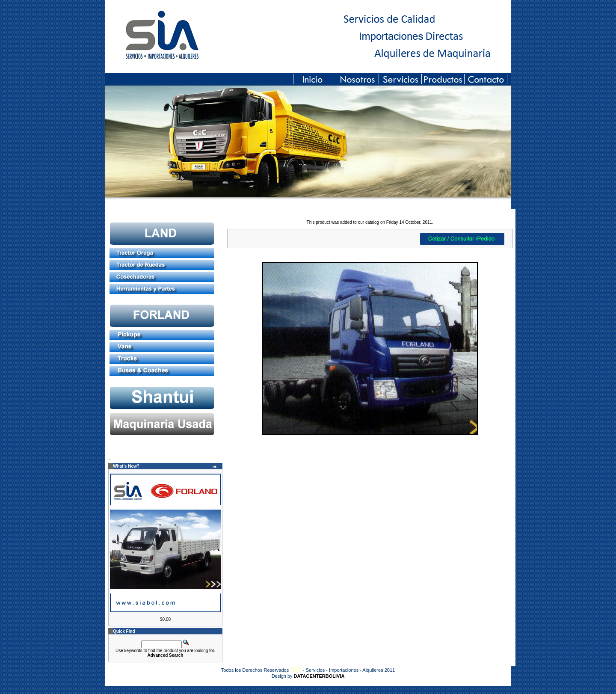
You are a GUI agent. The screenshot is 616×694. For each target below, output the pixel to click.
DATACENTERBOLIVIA (319, 676)
